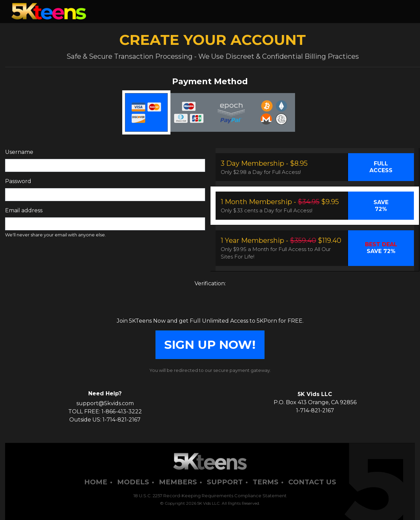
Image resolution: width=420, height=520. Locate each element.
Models (133, 482)
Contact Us (312, 482)
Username (19, 152)
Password (18, 181)
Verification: (210, 283)
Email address (24, 210)
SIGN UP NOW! (210, 345)
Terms (266, 482)
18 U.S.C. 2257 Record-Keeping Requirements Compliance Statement (210, 496)
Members (178, 482)
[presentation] (210, 304)
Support (225, 482)
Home (96, 482)
